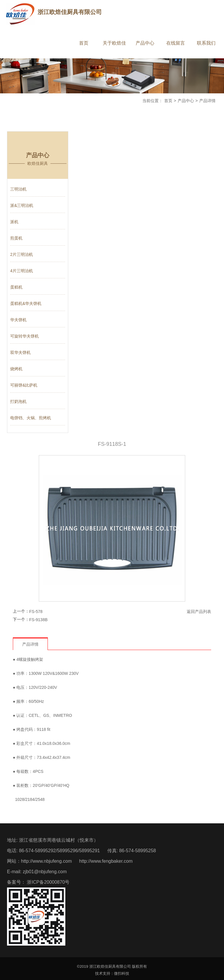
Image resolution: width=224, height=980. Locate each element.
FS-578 (36, 612)
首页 (84, 43)
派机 (14, 222)
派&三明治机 (22, 205)
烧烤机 (16, 369)
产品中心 (145, 43)
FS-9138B (38, 620)
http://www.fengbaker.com (106, 861)
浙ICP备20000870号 (48, 882)
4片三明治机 (22, 271)
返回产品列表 (199, 612)
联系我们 (206, 43)
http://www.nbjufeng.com (46, 861)
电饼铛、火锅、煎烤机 (31, 418)
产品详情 (207, 101)
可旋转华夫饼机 (24, 336)
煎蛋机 (16, 238)
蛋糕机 (16, 287)
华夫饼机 (18, 320)
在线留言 (176, 43)
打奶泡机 (18, 401)
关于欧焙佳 (114, 43)
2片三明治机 (22, 254)
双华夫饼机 (20, 352)
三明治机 (18, 189)
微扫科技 (122, 973)
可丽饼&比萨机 (24, 385)
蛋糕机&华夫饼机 (26, 303)
